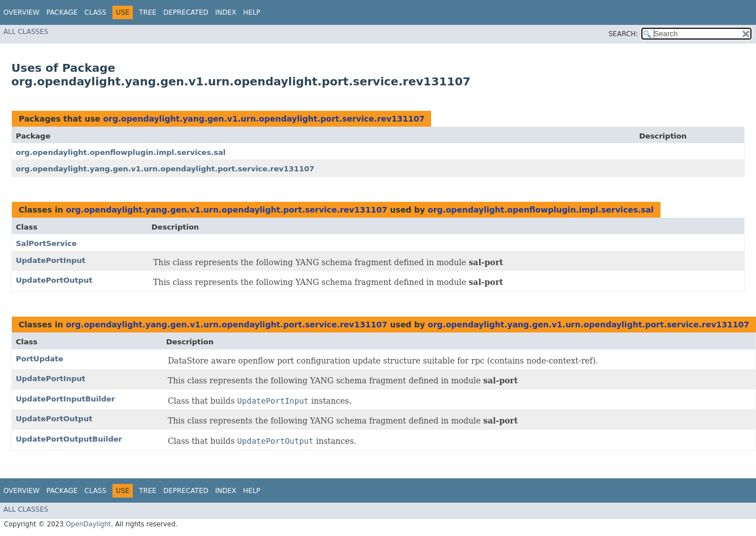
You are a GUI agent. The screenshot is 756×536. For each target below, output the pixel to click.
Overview (21, 12)
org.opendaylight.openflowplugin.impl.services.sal (121, 152)
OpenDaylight (88, 524)
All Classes (26, 32)
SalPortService (46, 243)
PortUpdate (40, 359)
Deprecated (186, 12)
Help (252, 12)
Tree (148, 12)
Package (62, 12)
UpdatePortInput (51, 260)
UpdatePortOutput (54, 280)
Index (226, 12)
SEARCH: (624, 34)
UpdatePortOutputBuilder (69, 439)
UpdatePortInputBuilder (66, 399)
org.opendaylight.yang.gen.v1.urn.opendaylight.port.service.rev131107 (264, 119)
